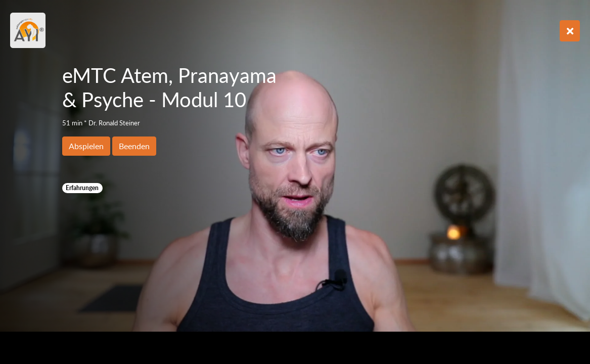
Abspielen (86, 146)
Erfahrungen (82, 188)
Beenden (134, 146)
